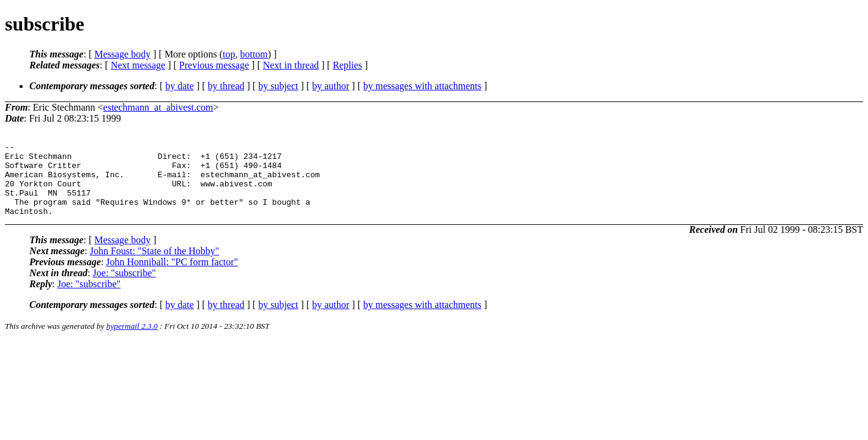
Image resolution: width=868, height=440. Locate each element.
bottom (254, 54)
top (229, 54)
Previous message (214, 65)
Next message (138, 65)
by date (180, 86)
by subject (278, 86)
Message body (122, 54)
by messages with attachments (422, 86)
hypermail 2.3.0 (132, 341)
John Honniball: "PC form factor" (172, 277)
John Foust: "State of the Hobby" (155, 266)
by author (331, 86)
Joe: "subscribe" (124, 288)
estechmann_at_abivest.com (158, 107)
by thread (226, 86)
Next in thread (291, 65)
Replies (347, 65)
